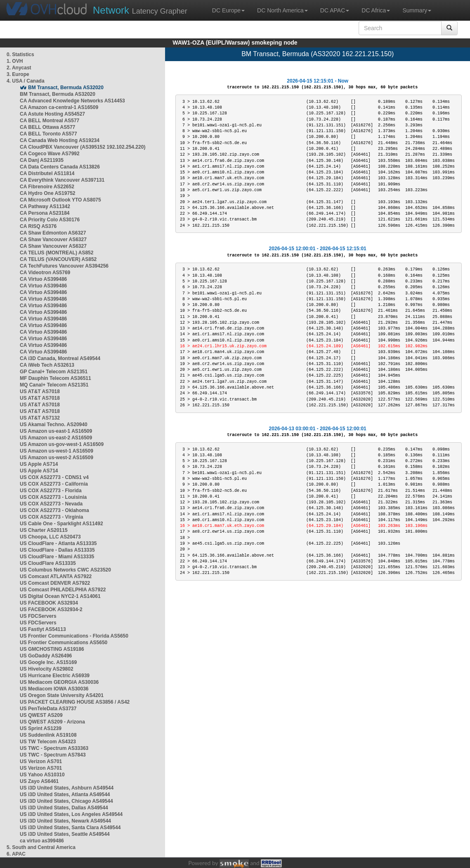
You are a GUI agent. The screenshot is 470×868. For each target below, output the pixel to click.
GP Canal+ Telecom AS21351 (54, 372)
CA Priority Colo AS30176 (50, 220)
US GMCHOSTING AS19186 (52, 649)
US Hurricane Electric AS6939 (55, 676)
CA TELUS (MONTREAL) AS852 (57, 253)
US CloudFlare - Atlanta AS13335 (58, 543)
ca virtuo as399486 (42, 841)
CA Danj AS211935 (42, 160)
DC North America (282, 10)
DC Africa (376, 10)
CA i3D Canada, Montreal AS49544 (60, 358)
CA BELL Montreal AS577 (50, 121)
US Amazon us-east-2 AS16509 (56, 438)
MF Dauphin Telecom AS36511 (56, 378)
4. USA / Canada (26, 81)
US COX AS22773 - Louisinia (53, 497)
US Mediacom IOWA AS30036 (54, 689)
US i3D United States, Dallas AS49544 (64, 808)
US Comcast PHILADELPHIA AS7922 (63, 590)
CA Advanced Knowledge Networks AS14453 (72, 101)
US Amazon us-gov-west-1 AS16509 (62, 444)
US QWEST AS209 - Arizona (52, 722)
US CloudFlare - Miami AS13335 (57, 557)
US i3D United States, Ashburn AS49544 (67, 788)
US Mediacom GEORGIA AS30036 (59, 682)
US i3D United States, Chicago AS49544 (66, 801)
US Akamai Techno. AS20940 (54, 425)
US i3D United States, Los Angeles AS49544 (71, 814)
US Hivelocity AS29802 (47, 669)
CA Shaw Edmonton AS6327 (53, 233)
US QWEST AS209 (41, 715)
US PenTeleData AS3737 (48, 709)
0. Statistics (20, 55)
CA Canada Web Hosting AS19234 (60, 140)
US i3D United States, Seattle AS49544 (65, 834)
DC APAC (335, 10)
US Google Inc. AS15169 (48, 662)
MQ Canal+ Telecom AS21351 (54, 385)
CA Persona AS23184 (45, 213)
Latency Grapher (140, 10)
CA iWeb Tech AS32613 (47, 365)
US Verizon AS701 (41, 761)
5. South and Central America (41, 847)
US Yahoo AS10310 (42, 775)
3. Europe (18, 74)
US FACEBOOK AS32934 (49, 603)
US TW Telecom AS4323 (48, 742)
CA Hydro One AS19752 (48, 193)
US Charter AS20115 (44, 530)
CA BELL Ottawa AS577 (47, 127)
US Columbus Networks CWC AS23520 (65, 570)
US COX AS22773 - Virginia (51, 517)
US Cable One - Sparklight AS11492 (61, 524)
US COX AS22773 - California (54, 484)
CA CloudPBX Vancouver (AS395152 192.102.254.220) (83, 147)
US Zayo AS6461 (39, 781)
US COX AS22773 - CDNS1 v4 (54, 477)
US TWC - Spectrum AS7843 (53, 755)
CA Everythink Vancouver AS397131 (62, 180)
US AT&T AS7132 (40, 418)
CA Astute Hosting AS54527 (52, 114)
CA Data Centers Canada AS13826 (60, 167)
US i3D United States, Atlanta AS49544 (65, 794)
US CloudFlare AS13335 (48, 563)
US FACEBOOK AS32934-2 (51, 609)
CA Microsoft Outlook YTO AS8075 (60, 200)
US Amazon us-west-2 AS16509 (57, 458)
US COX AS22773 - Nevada (51, 504)
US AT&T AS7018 (40, 391)
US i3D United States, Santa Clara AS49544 (70, 828)
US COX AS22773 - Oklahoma (54, 510)
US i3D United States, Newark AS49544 (65, 821)
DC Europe (228, 10)
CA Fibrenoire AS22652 (47, 187)
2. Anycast (19, 68)
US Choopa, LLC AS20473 (50, 537)
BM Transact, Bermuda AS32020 (66, 88)
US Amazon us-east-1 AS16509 (56, 431)
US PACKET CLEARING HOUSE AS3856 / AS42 (75, 702)
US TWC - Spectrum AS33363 (54, 748)
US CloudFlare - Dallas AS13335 (57, 550)
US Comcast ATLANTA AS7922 (56, 576)
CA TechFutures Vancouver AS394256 (64, 266)
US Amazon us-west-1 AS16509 (57, 451)
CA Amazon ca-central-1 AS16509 (59, 107)
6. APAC (16, 854)
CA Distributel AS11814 (47, 173)
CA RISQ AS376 (38, 226)
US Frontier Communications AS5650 (64, 643)
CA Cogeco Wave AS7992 (50, 154)
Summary (417, 10)
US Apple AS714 (39, 464)
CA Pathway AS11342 (45, 206)
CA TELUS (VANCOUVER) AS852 (58, 259)
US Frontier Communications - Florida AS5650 (74, 636)
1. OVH (15, 61)
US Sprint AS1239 (41, 728)
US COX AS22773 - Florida (51, 491)
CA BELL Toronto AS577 (48, 134)
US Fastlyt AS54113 (43, 629)
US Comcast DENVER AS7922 (55, 583)
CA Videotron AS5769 (45, 273)
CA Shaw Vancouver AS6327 (53, 240)
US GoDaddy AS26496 (46, 656)
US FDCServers (38, 616)
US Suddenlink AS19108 (48, 735)
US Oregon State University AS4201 (62, 695)
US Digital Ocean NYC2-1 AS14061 (60, 596)
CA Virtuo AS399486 (43, 279)
